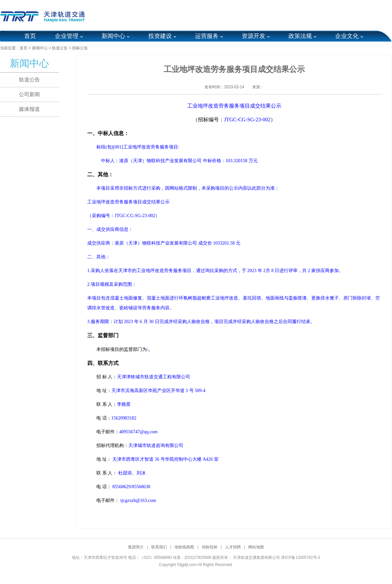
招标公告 (80, 48)
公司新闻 (29, 94)
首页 (30, 36)
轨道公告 (60, 48)
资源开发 (253, 36)
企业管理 (67, 36)
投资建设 (160, 36)
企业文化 (347, 36)
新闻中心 (113, 36)
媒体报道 (29, 109)
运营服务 (207, 36)
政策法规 (300, 36)
